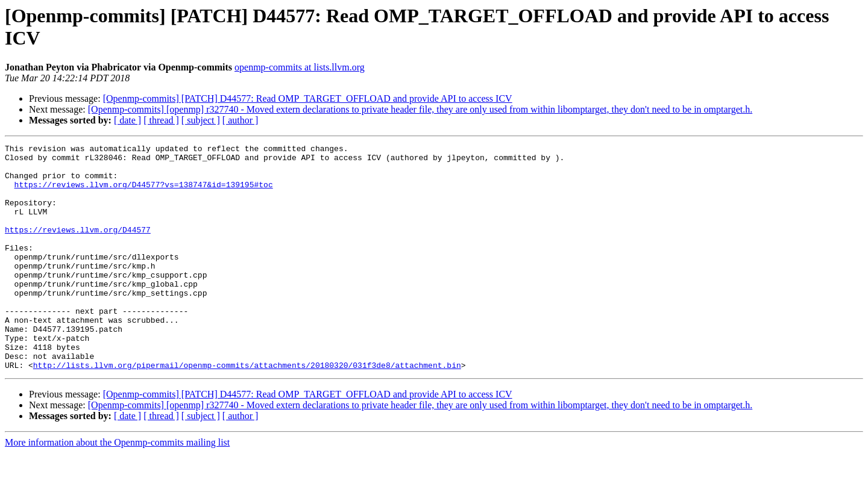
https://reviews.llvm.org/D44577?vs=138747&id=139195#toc (144, 193)
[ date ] (127, 120)
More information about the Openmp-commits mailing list (117, 487)
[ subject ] (201, 120)
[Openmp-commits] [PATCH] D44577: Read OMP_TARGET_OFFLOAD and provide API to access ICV (308, 98)
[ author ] (241, 120)
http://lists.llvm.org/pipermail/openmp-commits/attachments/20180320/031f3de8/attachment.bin (247, 410)
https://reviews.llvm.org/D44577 (78, 247)
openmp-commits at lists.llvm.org (300, 67)
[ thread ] (161, 120)
